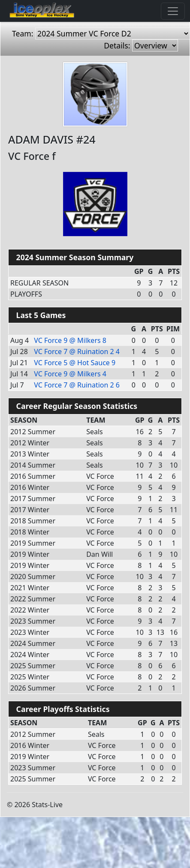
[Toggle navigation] (173, 11)
